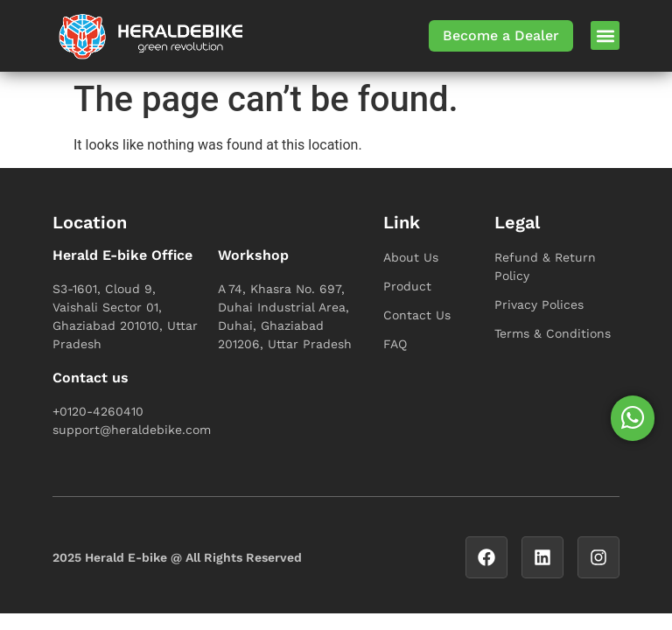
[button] (605, 35)
